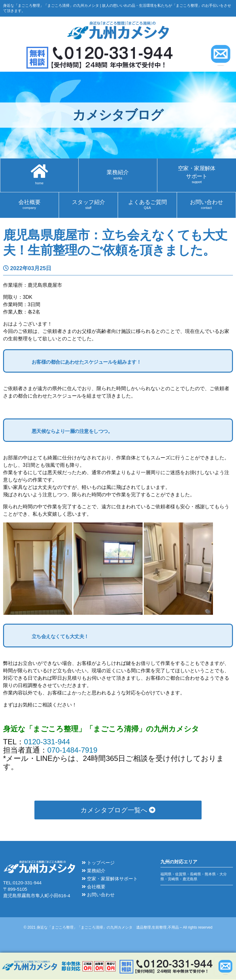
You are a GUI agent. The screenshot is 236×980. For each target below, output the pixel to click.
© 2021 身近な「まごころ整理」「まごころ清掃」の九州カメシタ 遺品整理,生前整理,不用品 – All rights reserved (118, 928)
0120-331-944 (47, 742)
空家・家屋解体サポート (110, 879)
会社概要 (94, 887)
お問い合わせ (98, 895)
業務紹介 (94, 871)
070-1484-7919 (72, 751)
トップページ (98, 863)
